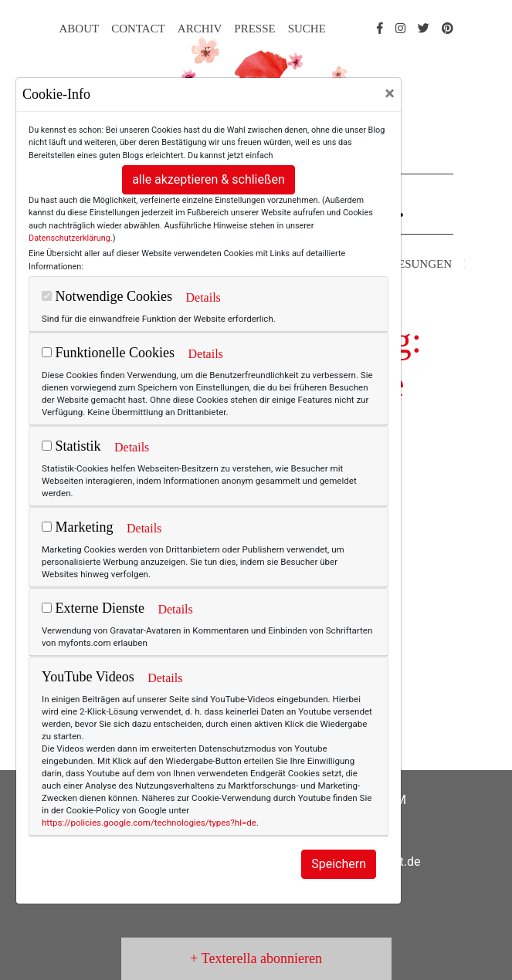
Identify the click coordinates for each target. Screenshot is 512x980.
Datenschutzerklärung (70, 238)
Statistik (71, 446)
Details (203, 297)
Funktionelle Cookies (108, 353)
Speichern (339, 864)
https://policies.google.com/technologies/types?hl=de (149, 823)
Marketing (77, 527)
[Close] (390, 93)
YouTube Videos (88, 677)
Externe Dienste (93, 608)
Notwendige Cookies (107, 296)
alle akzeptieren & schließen (209, 179)
